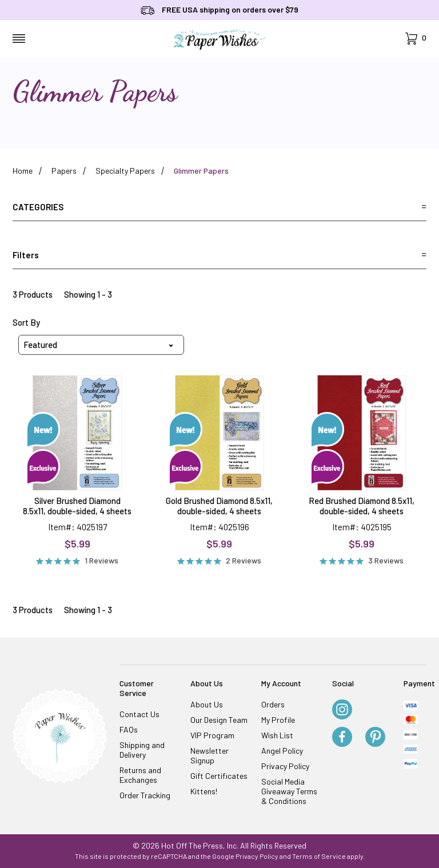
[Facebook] (342, 738)
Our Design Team (219, 720)
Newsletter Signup (209, 755)
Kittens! (204, 791)
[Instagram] (342, 710)
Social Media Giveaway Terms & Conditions (289, 791)
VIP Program (212, 735)
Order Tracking (145, 795)
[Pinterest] (375, 738)
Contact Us (139, 714)
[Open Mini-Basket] (416, 39)
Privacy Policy (285, 766)
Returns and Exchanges (140, 775)
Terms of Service (319, 856)
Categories (219, 207)
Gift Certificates (219, 776)
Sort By (26, 322)
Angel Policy (282, 751)
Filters (219, 255)
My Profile (278, 720)
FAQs (129, 729)
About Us (207, 704)
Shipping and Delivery (142, 750)
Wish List (277, 735)
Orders (273, 704)
